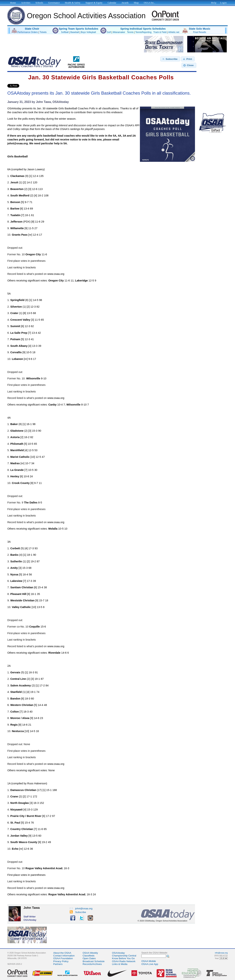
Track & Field (160, 32)
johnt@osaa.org (81, 908)
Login (223, 3)
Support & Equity (94, 3)
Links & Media (120, 964)
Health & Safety (73, 3)
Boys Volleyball (88, 32)
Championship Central (124, 956)
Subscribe (78, 912)
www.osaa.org (56, 274)
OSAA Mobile (149, 961)
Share (25, 86)
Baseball (75, 32)
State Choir (32, 29)
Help (214, 3)
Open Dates (89, 958)
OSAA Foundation (63, 958)
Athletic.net (174, 32)
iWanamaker (119, 32)
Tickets (43, 32)
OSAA (118, 953)
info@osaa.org (221, 953)
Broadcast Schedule (94, 961)
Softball (65, 32)
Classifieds (88, 956)
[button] (170, 59)
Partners (58, 964)
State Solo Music (199, 29)
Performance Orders (28, 32)
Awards (125, 3)
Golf (109, 32)
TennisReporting (143, 32)
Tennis (130, 32)
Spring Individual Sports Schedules (143, 29)
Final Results (200, 32)
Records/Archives (92, 964)
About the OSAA (62, 953)
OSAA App (150, 964)
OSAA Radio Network (124, 961)
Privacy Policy (61, 961)
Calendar (112, 3)
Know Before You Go (123, 958)
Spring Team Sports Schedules (79, 29)
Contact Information (64, 956)
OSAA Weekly (90, 953)
